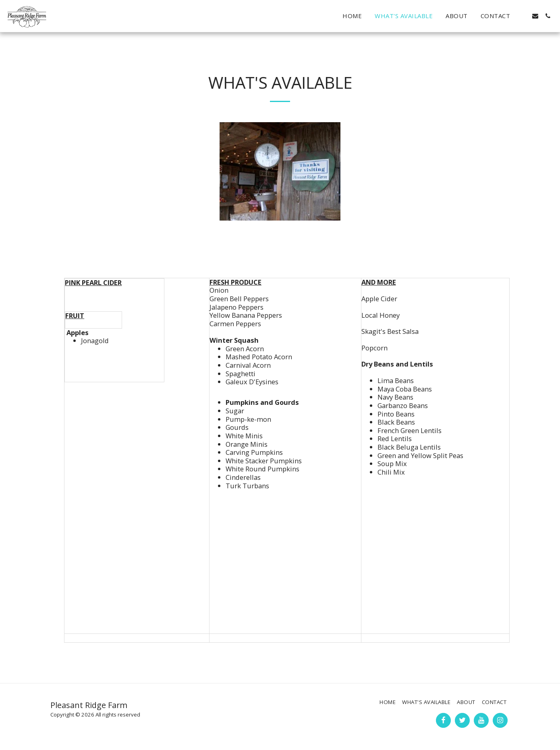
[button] (523, 16)
